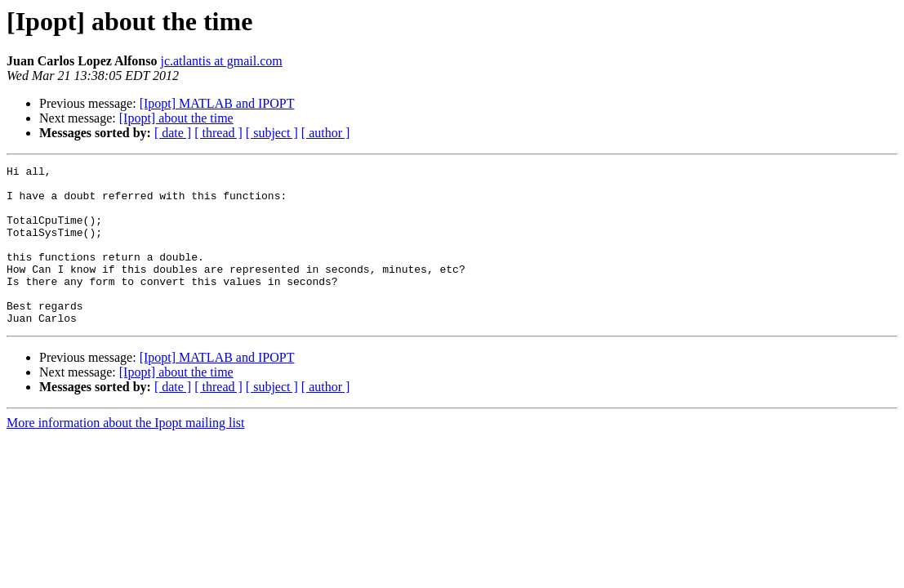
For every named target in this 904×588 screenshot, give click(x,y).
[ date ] (173, 133)
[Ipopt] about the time (176, 118)
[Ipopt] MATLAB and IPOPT (217, 103)
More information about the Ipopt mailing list (126, 454)
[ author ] (326, 133)
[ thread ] (218, 133)
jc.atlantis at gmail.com (221, 61)
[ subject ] (272, 133)
